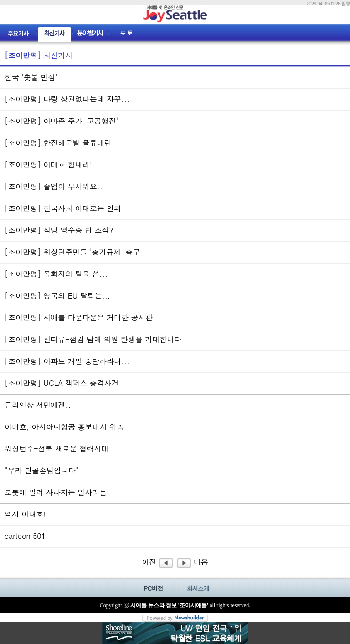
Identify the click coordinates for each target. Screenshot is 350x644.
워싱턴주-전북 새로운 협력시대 (57, 449)
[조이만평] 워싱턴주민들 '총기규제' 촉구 (72, 252)
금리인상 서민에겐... (39, 405)
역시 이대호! (25, 514)
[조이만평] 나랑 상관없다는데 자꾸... (67, 99)
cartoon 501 (25, 536)
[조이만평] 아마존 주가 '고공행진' (61, 121)
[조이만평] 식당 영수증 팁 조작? (59, 230)
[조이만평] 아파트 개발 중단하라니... (67, 361)
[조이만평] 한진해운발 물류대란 (58, 143)
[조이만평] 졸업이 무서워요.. (54, 186)
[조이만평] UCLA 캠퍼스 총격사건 (62, 383)
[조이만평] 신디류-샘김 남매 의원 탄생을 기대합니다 (93, 339)
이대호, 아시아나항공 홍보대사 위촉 (64, 427)
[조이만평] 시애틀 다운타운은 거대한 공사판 (79, 317)
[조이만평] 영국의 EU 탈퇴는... (57, 296)
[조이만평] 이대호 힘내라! (48, 165)
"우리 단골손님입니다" (42, 470)
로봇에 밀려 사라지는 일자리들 (56, 492)
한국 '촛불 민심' (31, 77)
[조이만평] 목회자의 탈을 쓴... (56, 274)
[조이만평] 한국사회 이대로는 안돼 (63, 208)
